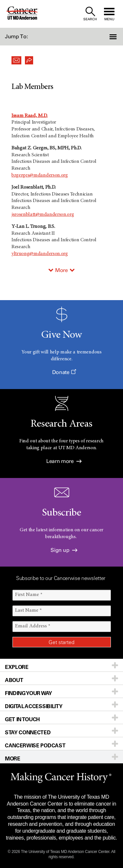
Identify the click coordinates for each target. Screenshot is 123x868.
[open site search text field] (90, 14)
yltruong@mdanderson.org (40, 254)
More (61, 270)
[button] (114, 37)
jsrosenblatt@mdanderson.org (43, 214)
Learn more (64, 461)
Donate (64, 372)
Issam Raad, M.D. (30, 116)
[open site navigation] (109, 14)
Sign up (64, 550)
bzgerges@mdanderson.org (40, 175)
